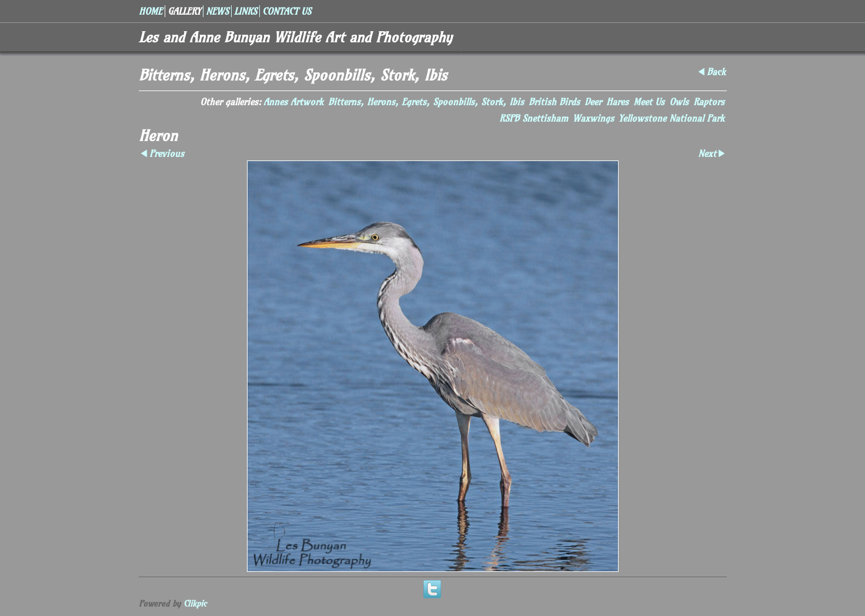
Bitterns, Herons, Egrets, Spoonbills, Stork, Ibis (426, 102)
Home (151, 11)
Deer (593, 102)
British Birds (554, 102)
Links (246, 11)
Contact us (287, 11)
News (217, 11)
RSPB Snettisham (534, 118)
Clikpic (195, 604)
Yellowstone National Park (672, 118)
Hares (617, 102)
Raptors (709, 102)
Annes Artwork (293, 102)
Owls (679, 102)
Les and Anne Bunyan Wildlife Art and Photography (295, 37)
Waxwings (593, 118)
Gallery (184, 11)
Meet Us (649, 102)
